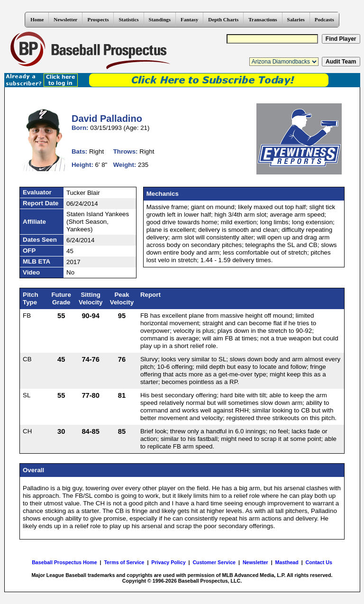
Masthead (287, 562)
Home (37, 19)
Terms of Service (124, 562)
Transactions (263, 19)
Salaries (296, 19)
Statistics (128, 19)
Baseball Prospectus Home (64, 562)
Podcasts (324, 19)
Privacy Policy (168, 562)
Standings (160, 19)
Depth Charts (223, 19)
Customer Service (214, 562)
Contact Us (319, 562)
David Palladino (107, 119)
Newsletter (65, 19)
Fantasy (189, 19)
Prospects (98, 19)
